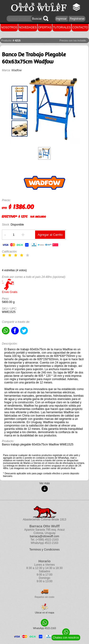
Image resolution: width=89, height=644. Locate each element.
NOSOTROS (9, 27)
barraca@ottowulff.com (44, 536)
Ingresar (61, 19)
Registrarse (77, 19)
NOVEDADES (28, 27)
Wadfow (16, 70)
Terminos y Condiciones (44, 550)
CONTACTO (80, 27)
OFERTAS (45, 27)
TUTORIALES (62, 27)
